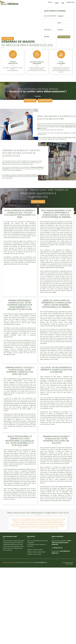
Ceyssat (56, 519)
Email (59, 23)
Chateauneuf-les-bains (18, 521)
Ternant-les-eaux (36, 528)
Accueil (50, 2)
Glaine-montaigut (46, 521)
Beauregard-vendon (34, 519)
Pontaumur (37, 525)
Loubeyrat (37, 523)
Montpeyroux (14, 525)
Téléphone (61, 16)
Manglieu (49, 523)
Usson (50, 528)
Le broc (21, 523)
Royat (55, 525)
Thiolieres (45, 528)
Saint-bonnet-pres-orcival (25, 526)
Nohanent (27, 525)
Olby (32, 525)
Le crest (26, 523)
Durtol (38, 521)
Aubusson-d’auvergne (21, 519)
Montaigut (59, 523)
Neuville (21, 525)
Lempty (31, 523)
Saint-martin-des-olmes (53, 526)
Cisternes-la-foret (30, 521)
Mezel (54, 523)
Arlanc (13, 519)
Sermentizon (27, 528)
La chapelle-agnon (57, 521)
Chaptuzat (62, 519)
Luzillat (43, 523)
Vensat (55, 528)
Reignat (51, 525)
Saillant (60, 525)
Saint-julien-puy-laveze (39, 526)
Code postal (48, 30)
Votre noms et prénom (50, 17)
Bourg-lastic (44, 519)
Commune (60, 30)
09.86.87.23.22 (71, 2)
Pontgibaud (44, 525)
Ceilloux (50, 519)
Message (47, 36)
